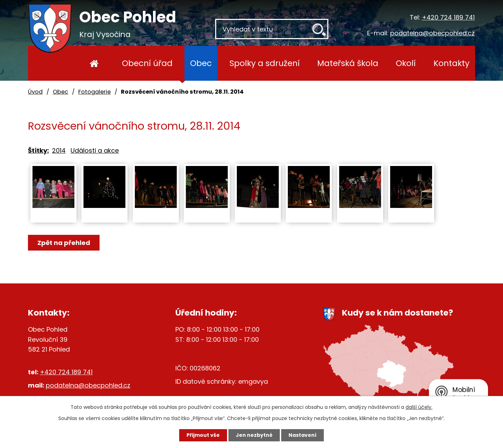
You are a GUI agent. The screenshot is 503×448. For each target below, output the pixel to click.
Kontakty (451, 63)
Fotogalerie (94, 92)
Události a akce (95, 150)
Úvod (94, 63)
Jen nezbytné (254, 435)
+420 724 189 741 (448, 17)
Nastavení (302, 435)
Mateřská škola (348, 63)
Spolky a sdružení (265, 63)
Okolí (406, 63)
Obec (201, 63)
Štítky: (38, 150)
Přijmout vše (203, 435)
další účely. (419, 407)
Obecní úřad (147, 63)
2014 (59, 150)
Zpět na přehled (64, 243)
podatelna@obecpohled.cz (432, 33)
